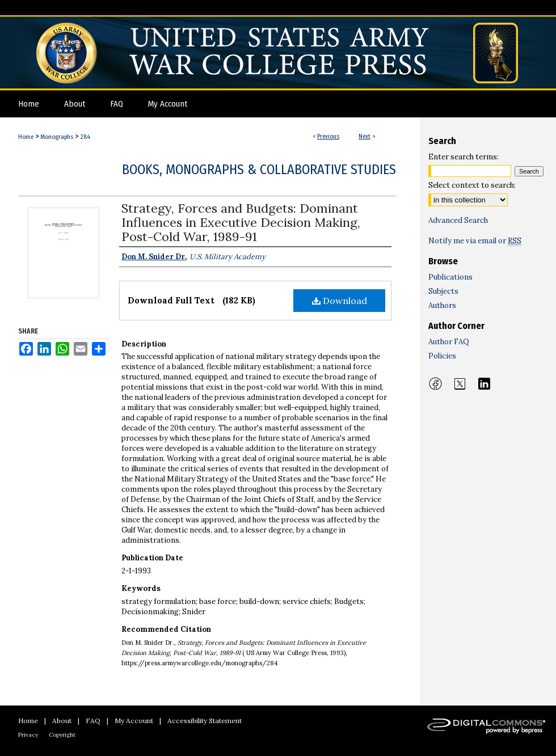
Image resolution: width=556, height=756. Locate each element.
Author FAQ (449, 342)
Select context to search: (472, 185)
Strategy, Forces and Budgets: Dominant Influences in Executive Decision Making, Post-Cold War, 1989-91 (241, 222)
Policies (442, 356)
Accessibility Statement (205, 721)
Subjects (443, 291)
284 (85, 137)
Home (26, 137)
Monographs (57, 137)
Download (340, 301)
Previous (328, 136)
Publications (450, 277)
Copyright (62, 735)
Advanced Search (458, 220)
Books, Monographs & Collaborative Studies (259, 170)
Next (365, 136)
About (62, 721)
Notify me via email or (475, 241)
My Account (134, 721)
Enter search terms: (464, 157)
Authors (442, 305)
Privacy (28, 735)
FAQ (93, 721)
